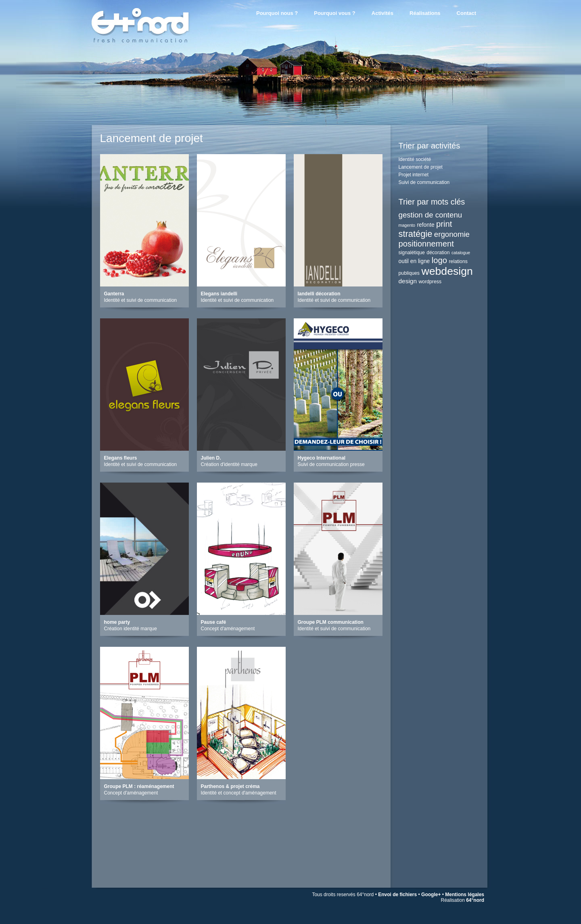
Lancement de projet (421, 167)
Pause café (214, 622)
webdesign (447, 271)
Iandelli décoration (319, 294)
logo (439, 260)
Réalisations (425, 13)
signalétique (412, 253)
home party (117, 622)
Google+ (431, 895)
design (408, 281)
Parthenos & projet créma (230, 786)
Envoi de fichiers (397, 895)
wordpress (430, 282)
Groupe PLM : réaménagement (139, 786)
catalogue (461, 253)
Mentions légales (465, 895)
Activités (382, 13)
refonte (425, 225)
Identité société (415, 159)
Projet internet (414, 175)
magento (407, 225)
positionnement (426, 244)
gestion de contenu (431, 215)
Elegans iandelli (219, 294)
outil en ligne (414, 261)
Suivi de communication (424, 182)
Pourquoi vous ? (335, 13)
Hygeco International (322, 458)
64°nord (475, 900)
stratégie (416, 234)
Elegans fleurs (121, 458)
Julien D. (211, 458)
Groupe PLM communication (331, 622)
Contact (466, 13)
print (444, 224)
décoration (438, 253)
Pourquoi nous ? (277, 13)
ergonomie (452, 234)
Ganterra (114, 294)
